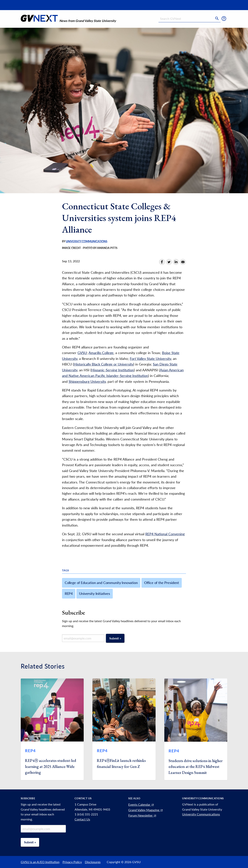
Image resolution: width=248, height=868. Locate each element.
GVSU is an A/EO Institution (40, 862)
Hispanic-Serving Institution (113, 370)
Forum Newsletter (142, 815)
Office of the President (162, 583)
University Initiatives (94, 593)
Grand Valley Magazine (146, 810)
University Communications (87, 241)
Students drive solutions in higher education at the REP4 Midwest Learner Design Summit (196, 767)
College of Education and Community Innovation (101, 583)
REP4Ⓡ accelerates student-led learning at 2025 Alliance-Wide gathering (51, 766)
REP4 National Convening (165, 534)
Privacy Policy (72, 862)
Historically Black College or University (104, 364)
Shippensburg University (87, 381)
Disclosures (93, 862)
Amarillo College (101, 353)
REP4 (69, 593)
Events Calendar (141, 804)
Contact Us (82, 819)
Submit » (115, 638)
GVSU (82, 353)
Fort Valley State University (150, 359)
